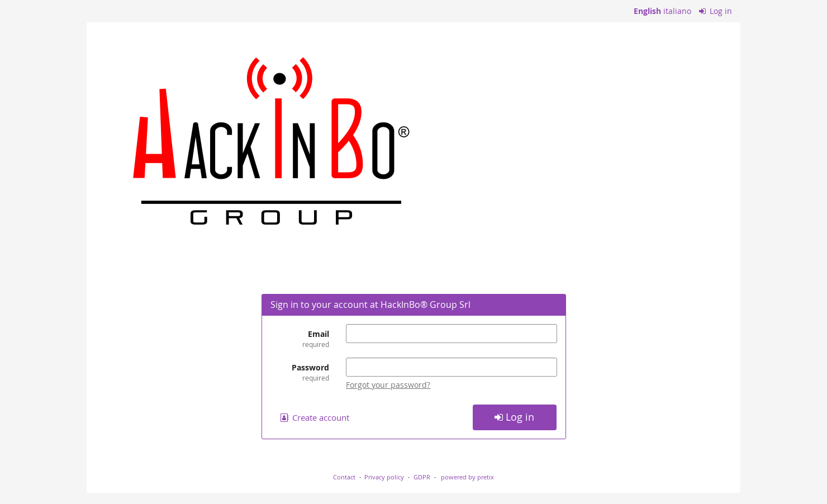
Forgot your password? (388, 385)
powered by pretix (467, 477)
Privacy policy (384, 477)
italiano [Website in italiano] (677, 11)
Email (300, 339)
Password (300, 372)
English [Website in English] (647, 11)
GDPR (422, 477)
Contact (344, 477)
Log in (716, 11)
